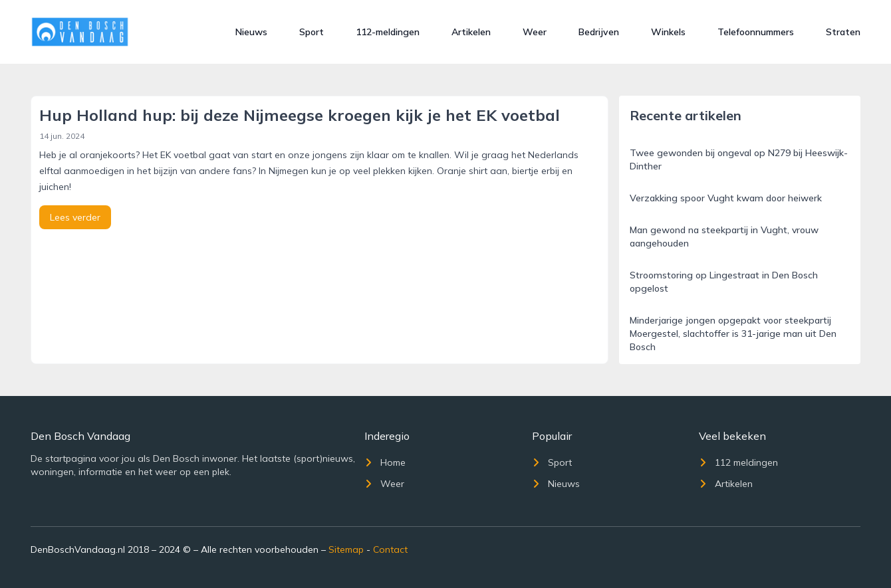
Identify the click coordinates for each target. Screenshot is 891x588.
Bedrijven (599, 32)
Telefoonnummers (756, 32)
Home (385, 462)
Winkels (668, 32)
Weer (535, 32)
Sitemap (346, 549)
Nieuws (251, 32)
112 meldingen (738, 462)
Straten (843, 32)
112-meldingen (388, 32)
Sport (312, 32)
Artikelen (471, 32)
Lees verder (75, 217)
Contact (390, 549)
